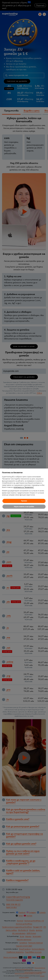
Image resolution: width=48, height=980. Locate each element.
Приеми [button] (24, 501)
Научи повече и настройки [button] (24, 507)
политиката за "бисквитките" (24, 487)
